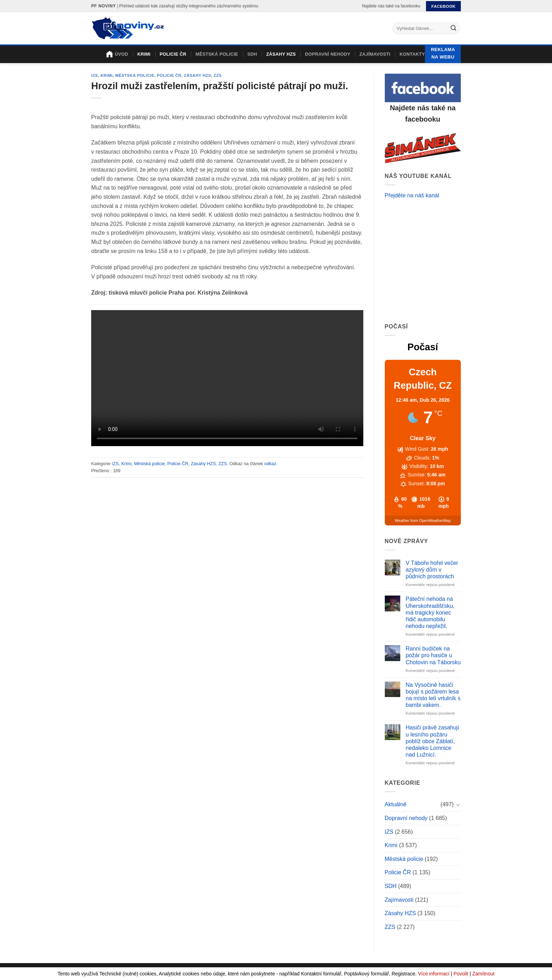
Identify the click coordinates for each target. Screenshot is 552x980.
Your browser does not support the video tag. (227, 378)
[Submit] (453, 29)
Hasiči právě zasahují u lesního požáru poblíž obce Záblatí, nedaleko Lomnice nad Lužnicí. (432, 741)
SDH (252, 54)
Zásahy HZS (281, 54)
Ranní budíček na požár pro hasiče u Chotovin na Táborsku (433, 655)
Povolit (461, 974)
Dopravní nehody (328, 54)
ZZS (218, 75)
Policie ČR (173, 54)
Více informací (434, 974)
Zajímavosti (375, 54)
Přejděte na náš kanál (412, 195)
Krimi (144, 54)
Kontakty (412, 54)
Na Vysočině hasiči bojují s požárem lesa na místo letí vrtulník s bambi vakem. (433, 695)
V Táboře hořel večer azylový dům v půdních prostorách (432, 570)
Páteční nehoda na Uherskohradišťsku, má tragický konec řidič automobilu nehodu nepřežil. (430, 612)
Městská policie (217, 54)
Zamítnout (484, 974)
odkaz (270, 464)
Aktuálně (396, 804)
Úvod (117, 54)
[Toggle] (458, 805)
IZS (95, 75)
